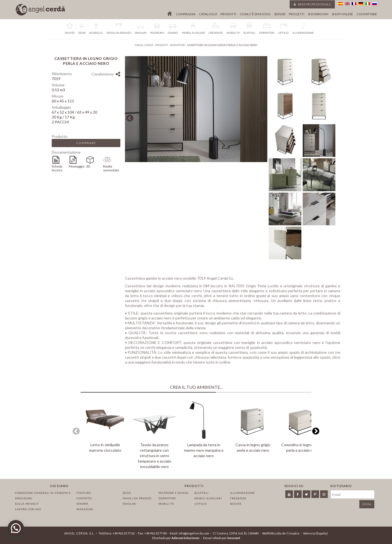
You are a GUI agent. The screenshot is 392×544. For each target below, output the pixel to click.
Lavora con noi (28, 509)
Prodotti (228, 14)
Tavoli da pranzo (137, 498)
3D (88, 166)
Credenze (238, 498)
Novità (236, 504)
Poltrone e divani (174, 493)
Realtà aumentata (111, 168)
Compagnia (186, 14)
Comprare (86, 143)
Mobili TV (166, 504)
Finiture (84, 493)
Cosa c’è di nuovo (255, 14)
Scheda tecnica (57, 168)
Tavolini (129, 504)
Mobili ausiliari (208, 498)
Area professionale (312, 4)
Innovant (234, 538)
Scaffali (201, 493)
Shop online (342, 14)
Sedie (127, 493)
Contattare (367, 14)
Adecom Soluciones (186, 538)
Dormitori (167, 498)
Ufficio (201, 504)
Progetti (297, 14)
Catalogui (208, 14)
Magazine (85, 509)
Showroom (318, 14)
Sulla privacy (27, 504)
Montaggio (77, 166)
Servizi (280, 14)
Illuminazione (243, 493)
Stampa (82, 504)
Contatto (84, 498)
